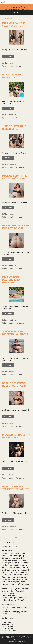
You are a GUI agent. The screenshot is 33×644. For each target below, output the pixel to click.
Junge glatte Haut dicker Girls (13, 558)
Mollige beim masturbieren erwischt (11, 280)
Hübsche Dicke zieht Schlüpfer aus (15, 600)
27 (10, 538)
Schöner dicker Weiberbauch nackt (15, 568)
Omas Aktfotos (8, 628)
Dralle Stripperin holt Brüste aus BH (15, 570)
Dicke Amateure (10, 63)
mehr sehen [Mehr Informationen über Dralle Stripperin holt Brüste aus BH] (8, 417)
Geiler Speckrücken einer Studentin (15, 563)
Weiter (16, 538)
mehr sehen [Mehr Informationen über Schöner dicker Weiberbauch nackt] (8, 365)
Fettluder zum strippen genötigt (14, 582)
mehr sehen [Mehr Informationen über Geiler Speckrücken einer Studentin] (8, 259)
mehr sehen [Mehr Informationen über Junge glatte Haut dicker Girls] (8, 158)
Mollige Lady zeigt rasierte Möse (14, 598)
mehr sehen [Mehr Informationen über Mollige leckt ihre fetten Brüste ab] (8, 207)
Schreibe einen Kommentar (14, 66)
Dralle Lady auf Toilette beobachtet (15, 575)
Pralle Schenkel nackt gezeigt (13, 556)
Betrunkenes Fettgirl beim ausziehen (16, 589)
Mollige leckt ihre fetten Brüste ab (15, 560)
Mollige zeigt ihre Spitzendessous (15, 579)
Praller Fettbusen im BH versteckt (15, 572)
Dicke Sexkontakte (9, 543)
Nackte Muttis (7, 622)
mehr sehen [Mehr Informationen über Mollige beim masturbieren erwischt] (8, 313)
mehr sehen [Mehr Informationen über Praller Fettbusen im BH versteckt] (8, 468)
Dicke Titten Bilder (9, 630)
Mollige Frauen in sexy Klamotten (15, 553)
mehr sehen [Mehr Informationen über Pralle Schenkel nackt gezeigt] (8, 108)
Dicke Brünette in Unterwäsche (14, 591)
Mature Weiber (8, 626)
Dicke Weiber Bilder (16, 7)
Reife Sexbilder (8, 624)
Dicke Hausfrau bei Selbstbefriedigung (9, 594)
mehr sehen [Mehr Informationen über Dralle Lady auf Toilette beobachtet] (8, 520)
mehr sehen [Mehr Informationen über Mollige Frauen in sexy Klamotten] (8, 57)
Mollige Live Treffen (9, 547)
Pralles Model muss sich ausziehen (15, 577)
